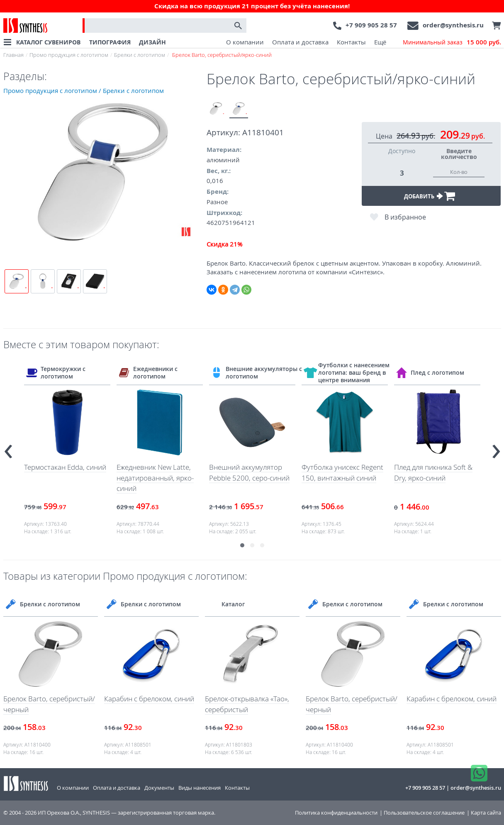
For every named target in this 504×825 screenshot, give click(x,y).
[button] (242, 545)
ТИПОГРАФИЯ (110, 42)
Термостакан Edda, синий (65, 467)
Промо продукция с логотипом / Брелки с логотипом (84, 90)
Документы (159, 788)
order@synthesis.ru (453, 25)
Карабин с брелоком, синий (149, 699)
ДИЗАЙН (152, 42)
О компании (245, 42)
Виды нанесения (200, 788)
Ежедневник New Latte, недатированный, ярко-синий (155, 478)
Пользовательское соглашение (424, 813)
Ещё (380, 42)
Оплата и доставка (300, 42)
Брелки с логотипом (140, 55)
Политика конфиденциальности (336, 813)
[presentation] (8, 448)
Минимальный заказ (452, 42)
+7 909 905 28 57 (371, 25)
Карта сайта (486, 813)
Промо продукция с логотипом (69, 55)
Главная (13, 55)
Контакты (351, 42)
